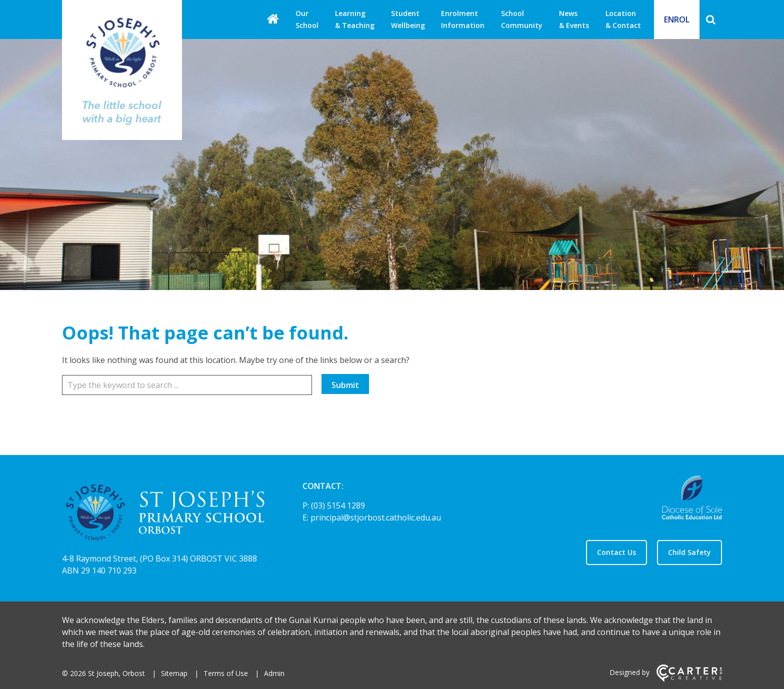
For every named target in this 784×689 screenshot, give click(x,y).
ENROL (677, 19)
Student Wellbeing (408, 19)
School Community (522, 19)
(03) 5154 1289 (338, 505)
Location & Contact (623, 19)
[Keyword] (187, 385)
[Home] (165, 514)
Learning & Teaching (355, 19)
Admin (274, 673)
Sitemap (174, 673)
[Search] (711, 19)
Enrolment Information (463, 19)
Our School (307, 19)
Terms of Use (226, 673)
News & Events (574, 19)
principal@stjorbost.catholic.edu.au (376, 517)
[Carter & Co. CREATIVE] (689, 679)
